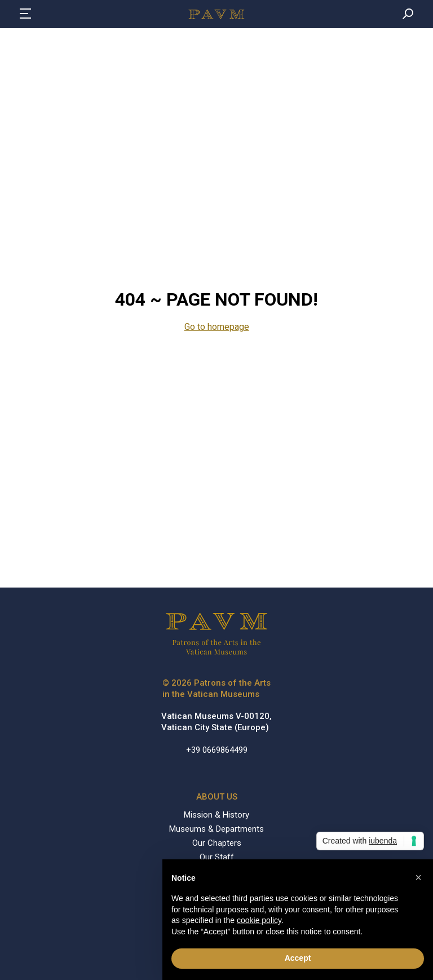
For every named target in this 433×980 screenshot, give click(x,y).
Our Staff (217, 857)
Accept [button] (298, 958)
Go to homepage (217, 327)
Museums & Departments (216, 829)
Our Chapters (217, 843)
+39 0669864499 (217, 750)
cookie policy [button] (259, 920)
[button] (418, 877)
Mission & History (216, 815)
